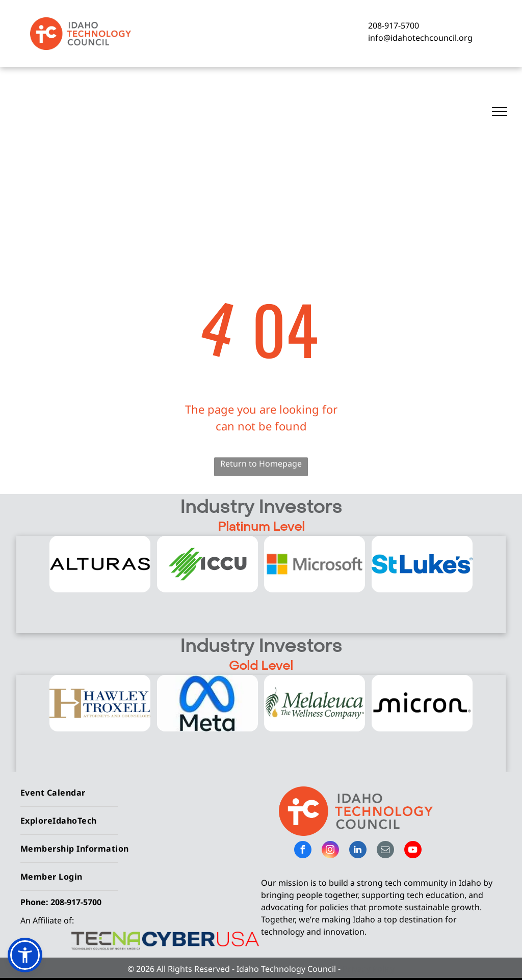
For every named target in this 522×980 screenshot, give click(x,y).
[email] (385, 851)
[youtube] (413, 851)
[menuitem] (137, 793)
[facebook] (303, 851)
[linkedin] (358, 851)
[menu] (500, 112)
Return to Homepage (261, 464)
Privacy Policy (369, 969)
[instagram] (330, 851)
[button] (25, 955)
